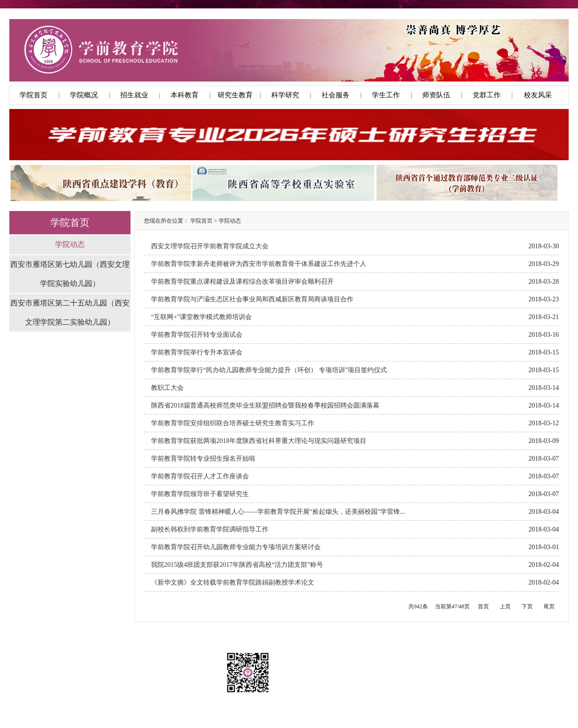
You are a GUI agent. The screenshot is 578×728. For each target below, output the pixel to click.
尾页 (549, 606)
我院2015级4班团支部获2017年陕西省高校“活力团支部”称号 (237, 565)
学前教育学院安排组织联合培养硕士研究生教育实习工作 (233, 423)
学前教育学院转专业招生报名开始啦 (203, 459)
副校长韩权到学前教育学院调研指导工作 (210, 529)
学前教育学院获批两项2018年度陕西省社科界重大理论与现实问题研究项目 (259, 441)
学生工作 (386, 95)
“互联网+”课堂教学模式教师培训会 (201, 317)
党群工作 (487, 95)
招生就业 (134, 95)
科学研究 (285, 95)
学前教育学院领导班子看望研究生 (200, 494)
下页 (527, 606)
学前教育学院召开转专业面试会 (197, 335)
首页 (483, 606)
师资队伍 (436, 95)
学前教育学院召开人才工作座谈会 (200, 476)
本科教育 (185, 95)
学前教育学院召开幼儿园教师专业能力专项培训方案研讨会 (236, 547)
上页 (505, 606)
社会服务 (336, 95)
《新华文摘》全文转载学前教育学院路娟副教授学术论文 (233, 582)
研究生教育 (235, 95)
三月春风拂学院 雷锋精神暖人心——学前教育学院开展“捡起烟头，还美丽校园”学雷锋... (278, 512)
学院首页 (34, 95)
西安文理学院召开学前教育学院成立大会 (210, 246)
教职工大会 (167, 388)
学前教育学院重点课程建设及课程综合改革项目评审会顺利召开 (242, 282)
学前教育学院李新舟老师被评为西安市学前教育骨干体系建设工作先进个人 (259, 264)
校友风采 (538, 95)
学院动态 (70, 244)
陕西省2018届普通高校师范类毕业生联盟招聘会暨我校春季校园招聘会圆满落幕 (265, 405)
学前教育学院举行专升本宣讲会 (197, 352)
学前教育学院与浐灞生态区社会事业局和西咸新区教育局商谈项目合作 (252, 299)
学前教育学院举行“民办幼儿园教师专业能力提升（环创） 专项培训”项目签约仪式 (269, 370)
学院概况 (84, 95)
